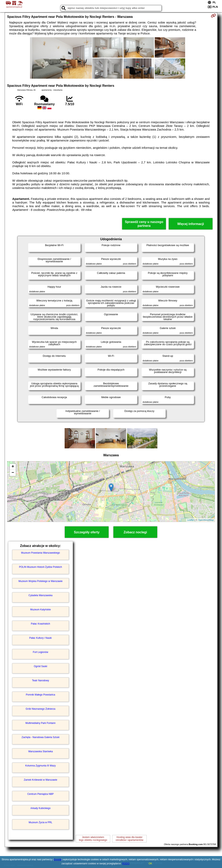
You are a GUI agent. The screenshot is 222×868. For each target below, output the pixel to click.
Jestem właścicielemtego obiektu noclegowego (93, 839)
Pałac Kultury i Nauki (41, 638)
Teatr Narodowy (41, 680)
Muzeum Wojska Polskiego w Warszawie (40, 581)
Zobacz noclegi (135, 532)
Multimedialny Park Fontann (41, 723)
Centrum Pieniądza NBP (41, 794)
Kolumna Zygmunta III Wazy (41, 766)
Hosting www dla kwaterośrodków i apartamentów (130, 839)
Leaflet (191, 520)
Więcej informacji (191, 224)
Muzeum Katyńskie (40, 610)
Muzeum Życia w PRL (41, 822)
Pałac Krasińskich (41, 624)
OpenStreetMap (206, 520)
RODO (126, 864)
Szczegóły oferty (87, 532)
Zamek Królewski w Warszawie (40, 780)
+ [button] (13, 467)
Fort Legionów (41, 652)
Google (58, 859)
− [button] (13, 473)
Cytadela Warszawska (41, 595)
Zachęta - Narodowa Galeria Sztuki (41, 737)
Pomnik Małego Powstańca (41, 695)
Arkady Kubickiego (40, 808)
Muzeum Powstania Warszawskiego (41, 553)
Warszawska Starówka (40, 751)
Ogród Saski (41, 666)
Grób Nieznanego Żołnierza (41, 709)
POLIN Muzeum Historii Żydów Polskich (41, 567)
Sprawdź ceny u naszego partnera (144, 224)
